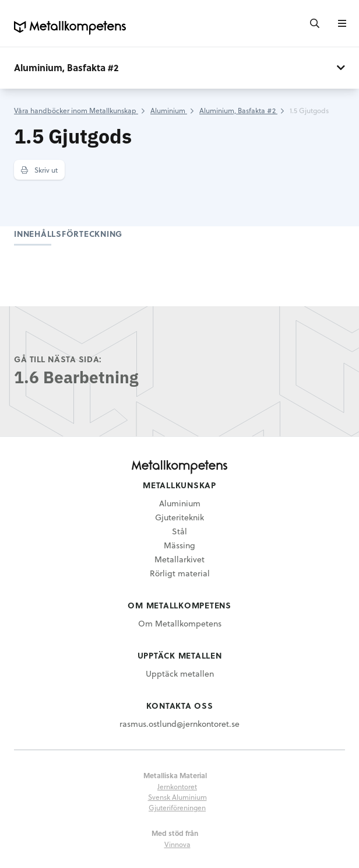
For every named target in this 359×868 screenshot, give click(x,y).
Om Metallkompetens (180, 623)
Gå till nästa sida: (58, 359)
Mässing (179, 545)
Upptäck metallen (180, 673)
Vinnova (177, 844)
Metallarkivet (179, 559)
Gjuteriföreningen (177, 807)
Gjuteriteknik (179, 517)
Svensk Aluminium (177, 797)
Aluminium (180, 503)
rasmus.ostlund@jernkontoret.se (179, 724)
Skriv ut (39, 170)
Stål (179, 531)
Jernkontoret (177, 786)
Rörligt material (180, 573)
